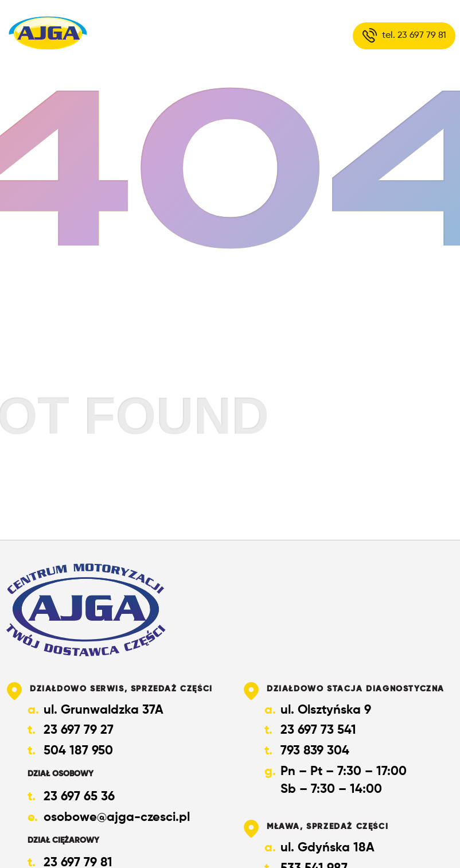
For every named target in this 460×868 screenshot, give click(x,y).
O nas (116, 35)
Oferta (184, 35)
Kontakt (260, 35)
